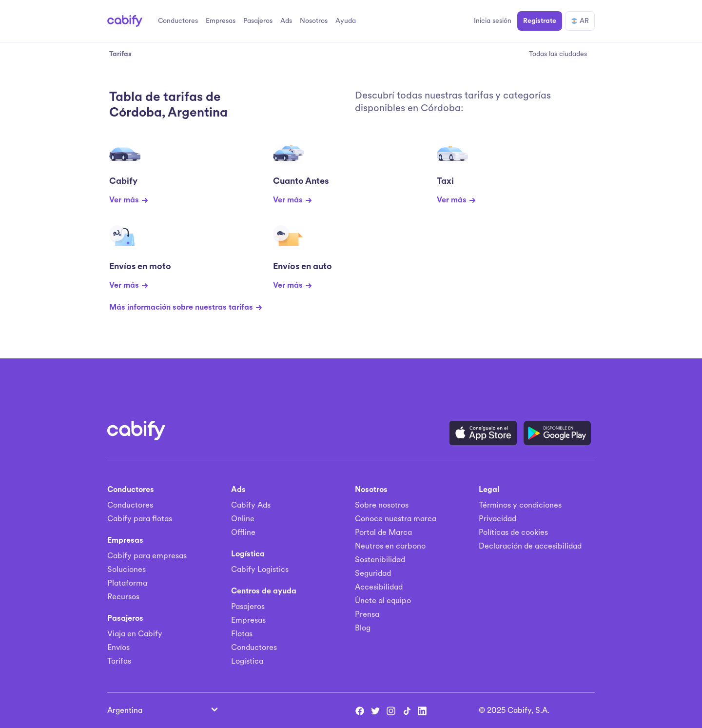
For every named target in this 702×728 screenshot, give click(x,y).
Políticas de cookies (513, 532)
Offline (243, 532)
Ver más (129, 200)
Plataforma (127, 583)
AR (580, 21)
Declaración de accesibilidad (530, 546)
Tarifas (119, 661)
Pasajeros (248, 607)
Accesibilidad (379, 587)
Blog (363, 628)
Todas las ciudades (558, 54)
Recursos (123, 597)
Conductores (130, 505)
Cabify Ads (251, 505)
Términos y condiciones (520, 505)
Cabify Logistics (260, 570)
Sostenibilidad (380, 560)
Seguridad (373, 573)
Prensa (367, 614)
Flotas (242, 634)
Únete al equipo (383, 601)
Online (243, 519)
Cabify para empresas (147, 556)
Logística (247, 661)
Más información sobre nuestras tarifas (186, 307)
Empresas (248, 620)
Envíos (118, 648)
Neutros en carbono (390, 546)
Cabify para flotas (140, 519)
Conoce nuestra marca (396, 519)
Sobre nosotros (382, 505)
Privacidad (497, 519)
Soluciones (127, 570)
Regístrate (540, 21)
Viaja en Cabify (135, 634)
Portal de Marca (383, 532)
